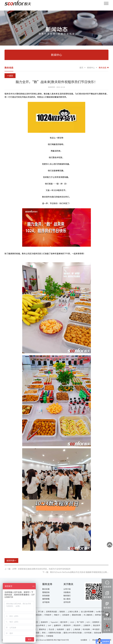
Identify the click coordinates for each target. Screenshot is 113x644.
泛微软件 (87, 625)
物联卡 (57, 615)
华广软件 (80, 622)
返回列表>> (11, 560)
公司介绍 (67, 589)
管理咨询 (46, 592)
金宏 (68, 629)
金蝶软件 (57, 625)
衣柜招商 (38, 615)
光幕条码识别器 (55, 633)
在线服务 (84, 640)
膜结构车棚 (76, 615)
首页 (81, 68)
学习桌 (41, 612)
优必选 (51, 629)
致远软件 (97, 625)
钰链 (38, 633)
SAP (49, 625)
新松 (44, 633)
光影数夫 (67, 592)
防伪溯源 (46, 596)
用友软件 (77, 625)
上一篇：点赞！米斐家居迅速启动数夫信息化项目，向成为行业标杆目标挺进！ (38, 569)
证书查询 (46, 602)
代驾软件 (48, 615)
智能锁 (62, 612)
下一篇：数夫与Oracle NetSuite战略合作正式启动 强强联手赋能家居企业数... (76, 572)
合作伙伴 (67, 602)
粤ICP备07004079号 (61, 640)
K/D (88, 622)
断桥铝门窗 (100, 615)
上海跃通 (76, 629)
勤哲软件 (67, 625)
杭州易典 (86, 629)
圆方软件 (64, 622)
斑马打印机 (39, 636)
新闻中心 (91, 68)
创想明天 (96, 622)
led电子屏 (100, 612)
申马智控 (96, 629)
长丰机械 (88, 633)
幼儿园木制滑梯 (87, 612)
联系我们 (67, 596)
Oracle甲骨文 (40, 625)
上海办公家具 (73, 612)
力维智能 (50, 636)
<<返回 (10, 76)
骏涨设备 (98, 633)
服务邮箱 (46, 599)
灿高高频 (60, 629)
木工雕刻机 (88, 615)
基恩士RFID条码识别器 (73, 633)
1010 (72, 622)
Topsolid (54, 622)
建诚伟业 (42, 629)
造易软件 (44, 622)
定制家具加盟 (51, 612)
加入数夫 (67, 599)
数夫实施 (46, 589)
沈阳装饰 (66, 615)
